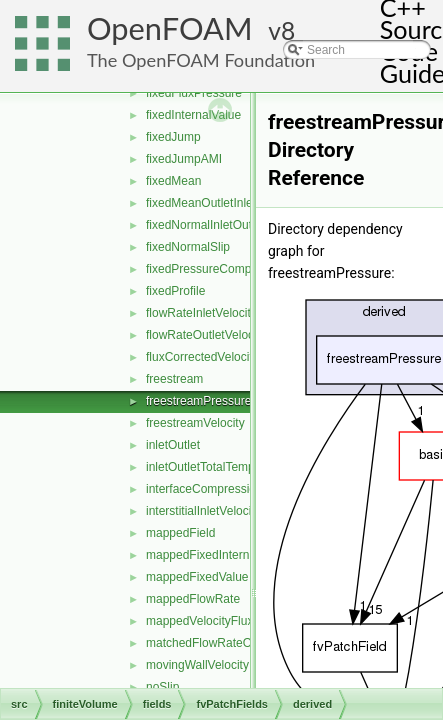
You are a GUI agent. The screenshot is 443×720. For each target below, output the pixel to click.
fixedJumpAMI (184, 159)
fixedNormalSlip (188, 247)
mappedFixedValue (197, 577)
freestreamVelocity (195, 423)
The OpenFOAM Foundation (201, 60)
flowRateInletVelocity (201, 313)
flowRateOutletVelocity (206, 335)
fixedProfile (175, 291)
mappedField (180, 533)
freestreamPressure (198, 401)
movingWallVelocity (197, 665)
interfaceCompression (204, 489)
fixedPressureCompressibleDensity (239, 269)
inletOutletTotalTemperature (219, 467)
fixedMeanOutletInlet (201, 203)
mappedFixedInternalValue (217, 555)
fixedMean (173, 181)
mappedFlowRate (193, 599)
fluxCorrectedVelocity (202, 357)
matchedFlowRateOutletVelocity (231, 643)
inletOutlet (173, 445)
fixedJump (173, 137)
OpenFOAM (170, 28)
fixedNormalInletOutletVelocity (226, 225)
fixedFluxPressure (194, 93)
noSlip (162, 687)
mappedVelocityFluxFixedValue (229, 621)
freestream (174, 379)
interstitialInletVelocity (203, 511)
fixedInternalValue (193, 115)
